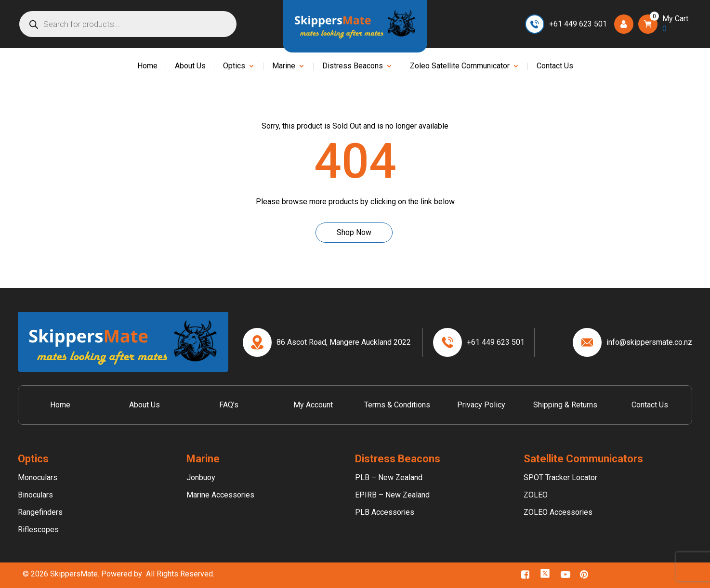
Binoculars (35, 495)
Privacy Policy (481, 405)
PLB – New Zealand (389, 477)
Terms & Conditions (397, 405)
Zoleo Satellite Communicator (460, 66)
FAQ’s (229, 405)
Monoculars (38, 477)
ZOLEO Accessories (558, 512)
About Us (190, 66)
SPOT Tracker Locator (560, 477)
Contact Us (555, 66)
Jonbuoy (201, 477)
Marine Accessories (220, 495)
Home (147, 66)
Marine (284, 66)
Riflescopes (38, 529)
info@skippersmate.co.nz (649, 342)
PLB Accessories (385, 512)
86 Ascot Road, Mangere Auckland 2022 (344, 342)
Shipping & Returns (565, 405)
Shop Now (354, 232)
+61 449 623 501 (578, 24)
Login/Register (626, 24)
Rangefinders (40, 512)
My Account (313, 405)
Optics (234, 66)
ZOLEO (536, 495)
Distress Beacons (353, 66)
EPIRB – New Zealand (392, 495)
